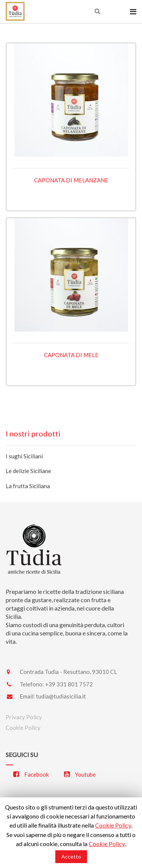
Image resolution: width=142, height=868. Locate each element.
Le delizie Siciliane (28, 471)
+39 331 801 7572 (69, 684)
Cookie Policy (23, 728)
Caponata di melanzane (71, 180)
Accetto (71, 856)
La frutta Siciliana (28, 486)
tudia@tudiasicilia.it (61, 696)
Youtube (80, 774)
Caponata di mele (71, 355)
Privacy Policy (24, 717)
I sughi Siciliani (24, 456)
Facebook (31, 774)
